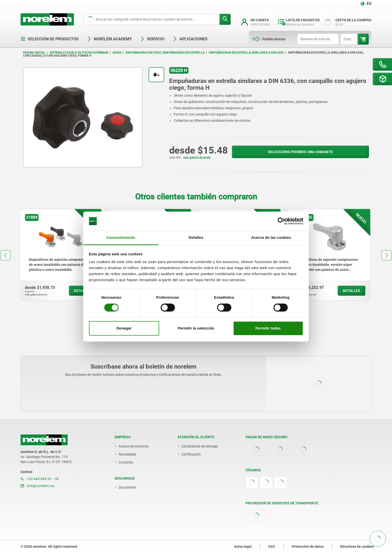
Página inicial (34, 53)
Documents (127, 487)
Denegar (124, 328)
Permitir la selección (196, 328)
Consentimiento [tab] (121, 238)
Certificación (191, 454)
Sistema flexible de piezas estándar (79, 53)
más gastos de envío (197, 158)
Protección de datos (308, 546)
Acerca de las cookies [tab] (271, 238)
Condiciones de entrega (200, 446)
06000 (117, 53)
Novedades (127, 454)
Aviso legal (243, 546)
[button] (6, 255)
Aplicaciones (190, 39)
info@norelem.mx (37, 486)
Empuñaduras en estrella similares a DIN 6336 (246, 53)
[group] (62, 255)
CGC (272, 546)
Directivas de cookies (357, 546)
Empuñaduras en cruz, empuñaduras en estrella (165, 53)
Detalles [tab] (196, 238)
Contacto (126, 462)
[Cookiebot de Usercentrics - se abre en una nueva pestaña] (281, 221)
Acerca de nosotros (134, 446)
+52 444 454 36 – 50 (40, 479)
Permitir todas (268, 328)
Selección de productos (50, 39)
